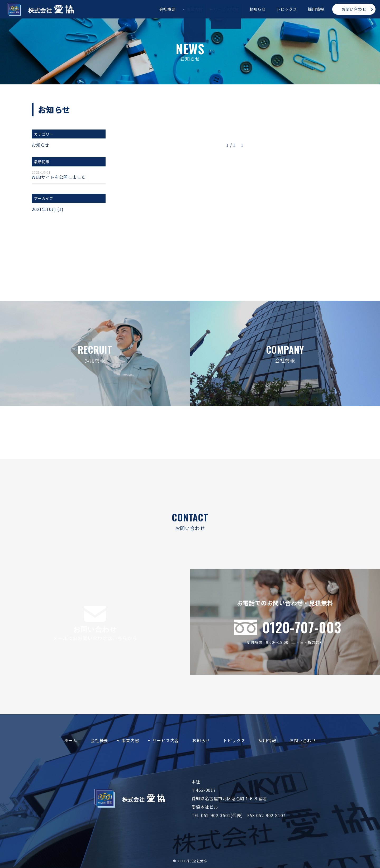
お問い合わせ (354, 9)
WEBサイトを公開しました (69, 175)
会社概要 (167, 9)
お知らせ (257, 9)
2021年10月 (44, 209)
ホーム (71, 740)
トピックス (287, 9)
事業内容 (195, 9)
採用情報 (316, 9)
